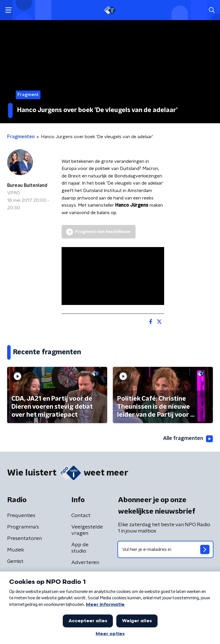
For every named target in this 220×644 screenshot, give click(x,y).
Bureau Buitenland (27, 185)
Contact (81, 516)
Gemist (15, 561)
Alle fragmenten (188, 439)
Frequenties (21, 516)
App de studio (80, 548)
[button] (8, 10)
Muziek (16, 550)
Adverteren (85, 563)
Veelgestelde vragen (87, 530)
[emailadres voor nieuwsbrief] (165, 549)
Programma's (23, 527)
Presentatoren (24, 539)
